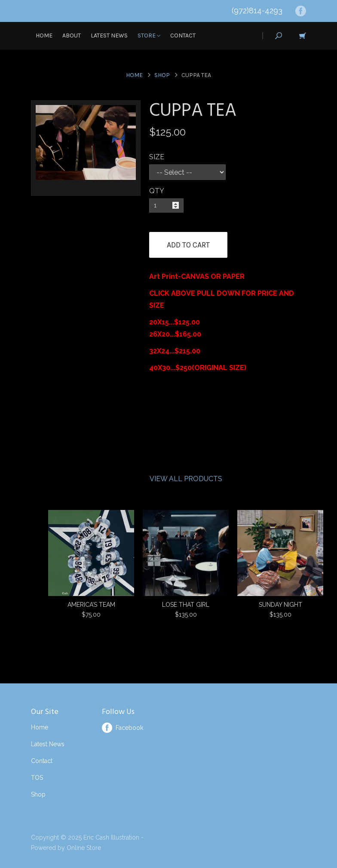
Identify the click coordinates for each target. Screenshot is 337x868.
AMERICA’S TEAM (91, 605)
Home (44, 36)
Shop (162, 75)
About (72, 36)
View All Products (186, 479)
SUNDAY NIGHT (280, 605)
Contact (183, 36)
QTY (157, 191)
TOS (37, 778)
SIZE (157, 157)
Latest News (109, 36)
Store (149, 36)
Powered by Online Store (66, 848)
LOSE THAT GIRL (186, 605)
